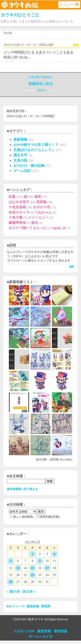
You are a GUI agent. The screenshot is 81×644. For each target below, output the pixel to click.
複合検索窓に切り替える (22, 489)
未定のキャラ (19, 212)
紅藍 (12, 197)
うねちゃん (43, 212)
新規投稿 (33, 606)
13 (18, 568)
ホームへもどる (41, 636)
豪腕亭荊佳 (17, 223)
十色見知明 (17, 207)
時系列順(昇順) (48, 517)
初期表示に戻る (41, 84)
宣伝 (35, 223)
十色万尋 (16, 218)
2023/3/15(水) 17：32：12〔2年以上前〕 (29, 45)
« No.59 (34, 77)
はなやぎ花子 (19, 202)
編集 (76, 45)
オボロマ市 (41, 207)
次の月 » (29, 592)
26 (11, 582)
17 (47, 568)
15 (32, 568)
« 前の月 (13, 592)
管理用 (46, 606)
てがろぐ (42, 90)
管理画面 (60, 631)
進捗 (38, 197)
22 (32, 575)
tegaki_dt (59, 228)
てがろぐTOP (24, 631)
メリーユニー (38, 218)
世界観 (41, 202)
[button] (69, 5)
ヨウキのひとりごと (21, 15)
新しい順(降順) (22, 517)
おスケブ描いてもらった (28, 228)
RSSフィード (15, 606)
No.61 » (48, 77)
